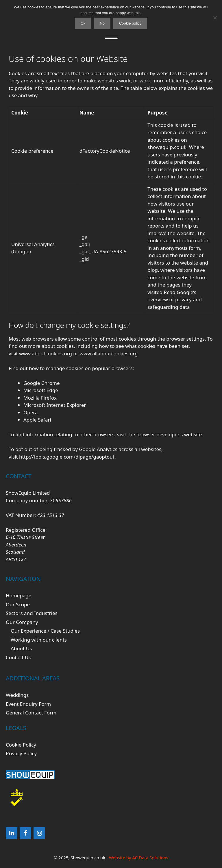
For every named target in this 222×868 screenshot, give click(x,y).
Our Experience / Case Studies (45, 631)
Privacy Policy (21, 753)
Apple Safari (37, 420)
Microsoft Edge (41, 390)
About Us (21, 648)
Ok (83, 23)
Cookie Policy (21, 745)
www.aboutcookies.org (46, 353)
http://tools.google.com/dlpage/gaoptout (67, 457)
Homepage (18, 595)
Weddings (17, 695)
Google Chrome (42, 383)
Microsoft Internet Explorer (55, 405)
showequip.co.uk (167, 147)
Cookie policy (130, 23)
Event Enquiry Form (28, 704)
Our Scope (18, 604)
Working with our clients (39, 640)
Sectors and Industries (32, 613)
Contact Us (18, 657)
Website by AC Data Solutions (139, 858)
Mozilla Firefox (40, 398)
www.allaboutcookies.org (109, 353)
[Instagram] (39, 833)
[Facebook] (25, 833)
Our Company (22, 622)
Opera (31, 412)
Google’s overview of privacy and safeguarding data (175, 300)
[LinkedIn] (12, 833)
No (102, 23)
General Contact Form (31, 713)
